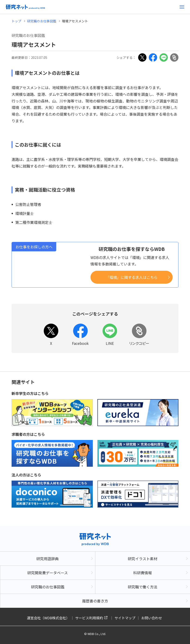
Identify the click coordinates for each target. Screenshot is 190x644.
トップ (16, 21)
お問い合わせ (152, 618)
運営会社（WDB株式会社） (48, 618)
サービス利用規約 (89, 618)
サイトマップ (125, 618)
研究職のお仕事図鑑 (42, 21)
